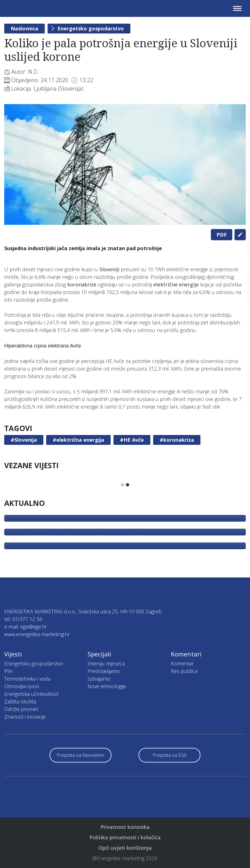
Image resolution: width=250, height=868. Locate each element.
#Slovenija (24, 440)
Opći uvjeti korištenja (125, 848)
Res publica (184, 671)
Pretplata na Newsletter (81, 755)
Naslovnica (24, 28)
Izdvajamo (99, 679)
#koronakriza (177, 440)
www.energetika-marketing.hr (37, 634)
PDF (222, 235)
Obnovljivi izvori (22, 686)
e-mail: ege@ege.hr (26, 627)
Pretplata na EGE (170, 755)
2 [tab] (128, 485)
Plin (8, 671)
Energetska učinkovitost (31, 694)
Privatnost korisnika (125, 827)
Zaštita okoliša (20, 701)
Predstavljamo (104, 671)
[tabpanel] (125, 164)
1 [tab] (122, 485)
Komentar (182, 663)
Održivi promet (21, 709)
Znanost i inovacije (25, 717)
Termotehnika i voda (27, 679)
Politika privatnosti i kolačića (125, 837)
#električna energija (78, 440)
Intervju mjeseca (106, 663)
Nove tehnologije (107, 686)
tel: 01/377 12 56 (23, 619)
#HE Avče (132, 440)
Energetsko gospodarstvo (91, 28)
